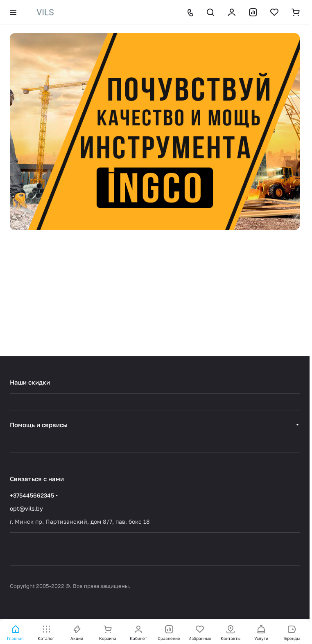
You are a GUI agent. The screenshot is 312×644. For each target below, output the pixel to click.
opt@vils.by (26, 508)
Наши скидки (30, 382)
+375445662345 (32, 495)
